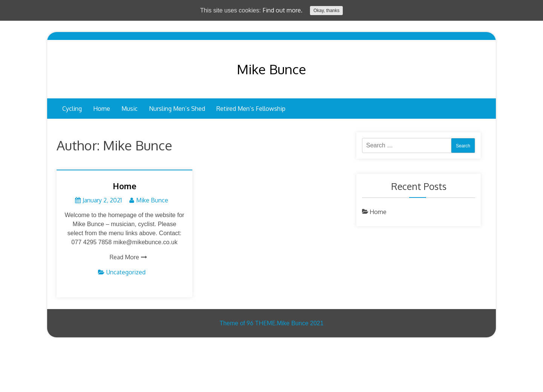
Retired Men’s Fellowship (251, 109)
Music (130, 109)
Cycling (72, 109)
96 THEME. (262, 323)
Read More (124, 257)
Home (102, 109)
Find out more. (282, 10)
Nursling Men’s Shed (177, 109)
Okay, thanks (326, 11)
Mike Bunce (271, 69)
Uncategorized (126, 272)
